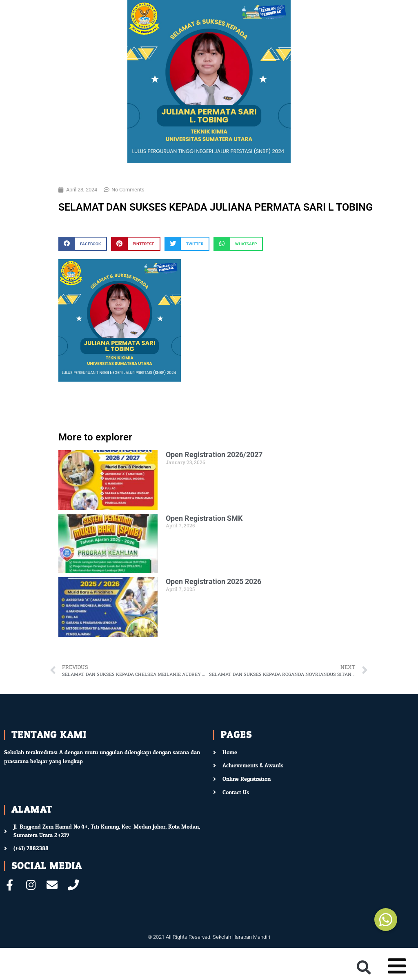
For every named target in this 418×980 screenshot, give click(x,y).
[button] (83, 244)
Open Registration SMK (204, 518)
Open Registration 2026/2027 (214, 454)
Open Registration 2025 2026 (213, 581)
